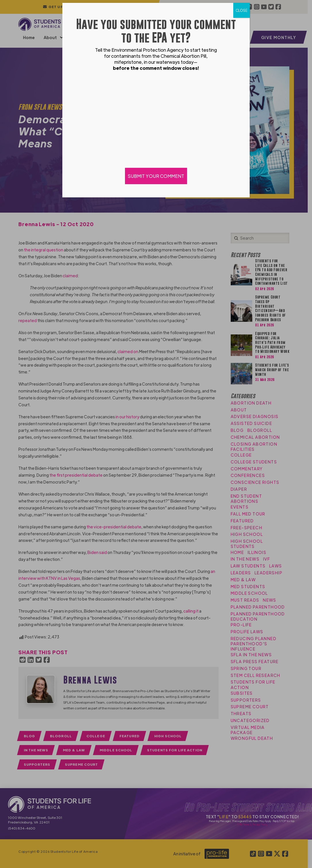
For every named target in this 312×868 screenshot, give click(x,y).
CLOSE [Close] (241, 10)
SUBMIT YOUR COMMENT (156, 176)
